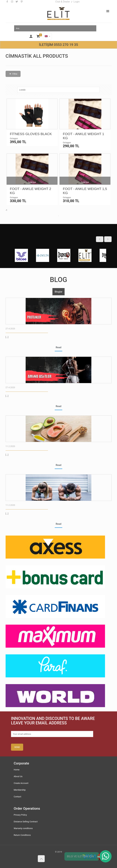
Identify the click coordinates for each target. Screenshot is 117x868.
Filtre (13, 74)
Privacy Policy (20, 815)
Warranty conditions (23, 828)
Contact (18, 797)
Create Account (21, 783)
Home (17, 770)
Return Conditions (22, 835)
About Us (18, 776)
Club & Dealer (63, 2)
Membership (20, 790)
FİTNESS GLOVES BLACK (31, 134)
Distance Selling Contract (26, 822)
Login (77, 2)
